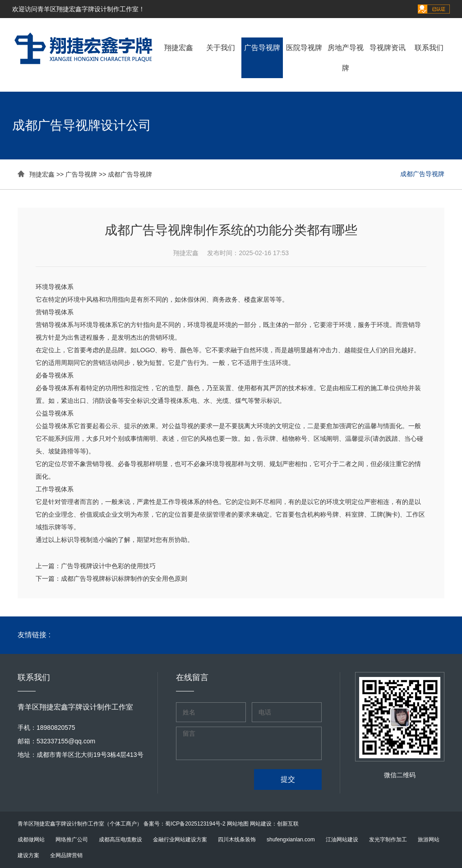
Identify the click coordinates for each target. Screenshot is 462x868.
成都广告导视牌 (130, 174)
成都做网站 (31, 840)
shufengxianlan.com (291, 840)
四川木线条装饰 (237, 840)
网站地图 (238, 824)
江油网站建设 (342, 840)
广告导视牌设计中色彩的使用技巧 (108, 566)
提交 (288, 779)
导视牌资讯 (388, 48)
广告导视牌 (262, 48)
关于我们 (221, 48)
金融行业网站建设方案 (180, 840)
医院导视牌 (304, 48)
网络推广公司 (72, 840)
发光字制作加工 (388, 840)
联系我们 (429, 48)
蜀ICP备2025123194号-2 (195, 824)
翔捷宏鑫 (179, 48)
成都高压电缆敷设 (120, 840)
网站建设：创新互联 (274, 824)
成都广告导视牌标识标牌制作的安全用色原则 (124, 579)
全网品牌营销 (66, 855)
